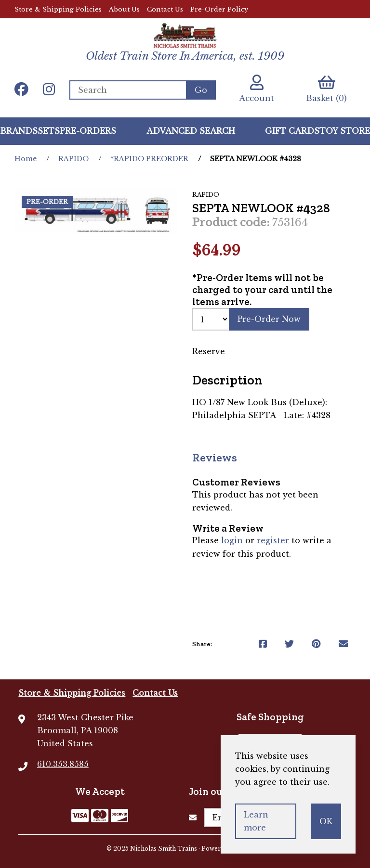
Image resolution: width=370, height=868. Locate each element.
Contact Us (165, 9)
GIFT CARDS (292, 131)
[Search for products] (128, 90)
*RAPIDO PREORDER (149, 159)
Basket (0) (326, 89)
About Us (124, 9)
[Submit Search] (201, 90)
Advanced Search (191, 131)
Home (26, 159)
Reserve (209, 351)
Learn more (256, 821)
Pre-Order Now (269, 319)
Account (257, 89)
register (273, 541)
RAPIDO (73, 159)
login (232, 541)
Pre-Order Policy (219, 9)
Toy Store (345, 131)
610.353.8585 (63, 764)
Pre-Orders (88, 131)
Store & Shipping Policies (58, 9)
